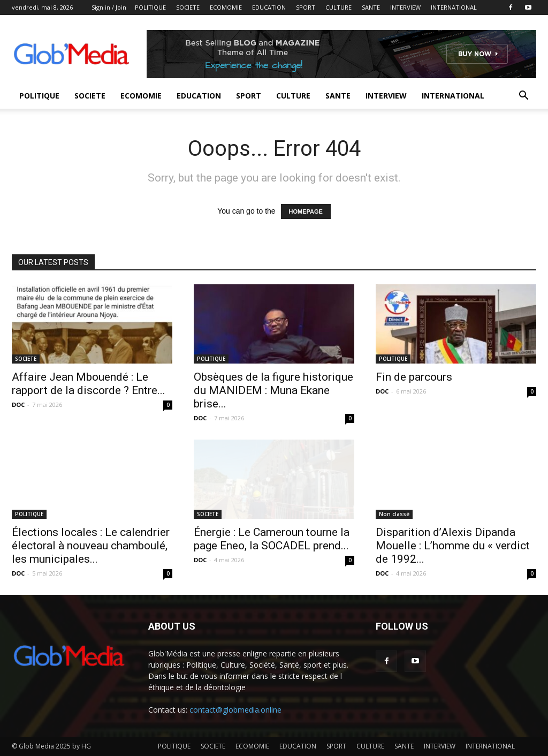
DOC (18, 405)
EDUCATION (269, 7)
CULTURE (338, 7)
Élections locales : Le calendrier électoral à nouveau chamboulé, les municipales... (91, 546)
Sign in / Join (109, 7)
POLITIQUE (150, 7)
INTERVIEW (405, 7)
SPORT (306, 7)
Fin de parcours (414, 377)
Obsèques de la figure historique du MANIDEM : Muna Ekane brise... (273, 390)
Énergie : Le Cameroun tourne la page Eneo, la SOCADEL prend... (272, 539)
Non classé (394, 514)
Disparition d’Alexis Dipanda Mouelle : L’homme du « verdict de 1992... (453, 546)
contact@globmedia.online (235, 710)
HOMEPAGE (306, 211)
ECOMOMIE (226, 7)
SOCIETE (188, 7)
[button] (523, 97)
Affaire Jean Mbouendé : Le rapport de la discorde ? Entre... (89, 384)
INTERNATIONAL (454, 7)
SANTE (371, 7)
